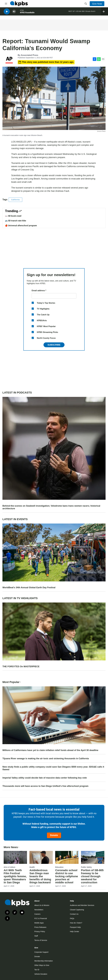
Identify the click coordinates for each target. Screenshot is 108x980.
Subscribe (54, 345)
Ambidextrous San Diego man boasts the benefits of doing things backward (40, 876)
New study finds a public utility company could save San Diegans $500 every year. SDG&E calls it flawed (53, 768)
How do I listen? (76, 923)
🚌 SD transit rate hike (16, 221)
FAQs (72, 918)
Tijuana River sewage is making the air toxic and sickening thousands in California (46, 759)
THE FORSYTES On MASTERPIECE (21, 666)
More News (12, 847)
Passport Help (75, 927)
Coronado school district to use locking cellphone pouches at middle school (67, 876)
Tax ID (37, 970)
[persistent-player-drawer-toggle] (104, 12)
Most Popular (12, 682)
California (15, 200)
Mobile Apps (39, 923)
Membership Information (44, 961)
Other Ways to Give (42, 965)
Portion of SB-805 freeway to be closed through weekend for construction (92, 876)
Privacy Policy (40, 931)
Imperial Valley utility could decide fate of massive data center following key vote (45, 778)
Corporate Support (41, 952)
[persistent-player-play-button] (7, 12)
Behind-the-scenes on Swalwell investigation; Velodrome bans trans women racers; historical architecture (51, 507)
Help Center (75, 931)
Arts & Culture (9, 867)
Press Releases (40, 927)
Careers (37, 914)
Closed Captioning (77, 910)
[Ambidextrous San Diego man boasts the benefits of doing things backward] (41, 857)
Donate (54, 835)
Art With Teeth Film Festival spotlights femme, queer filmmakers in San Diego (15, 876)
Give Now (97, 4)
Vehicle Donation (41, 974)
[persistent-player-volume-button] (14, 12)
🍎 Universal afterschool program (21, 225)
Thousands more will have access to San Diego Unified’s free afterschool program (45, 786)
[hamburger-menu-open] (6, 4)
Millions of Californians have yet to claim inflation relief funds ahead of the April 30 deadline (50, 750)
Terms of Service (41, 940)
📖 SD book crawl (13, 216)
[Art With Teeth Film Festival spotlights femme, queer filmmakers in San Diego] (15, 857)
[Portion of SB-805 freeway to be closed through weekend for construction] (93, 857)
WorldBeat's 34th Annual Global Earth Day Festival (29, 588)
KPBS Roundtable (27, 13)
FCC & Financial (41, 918)
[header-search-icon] (86, 4)
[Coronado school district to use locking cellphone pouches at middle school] (67, 857)
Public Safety (86, 867)
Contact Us (74, 914)
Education (59, 867)
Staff (36, 936)
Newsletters (39, 910)
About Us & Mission (42, 905)
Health (32, 867)
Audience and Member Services (82, 905)
